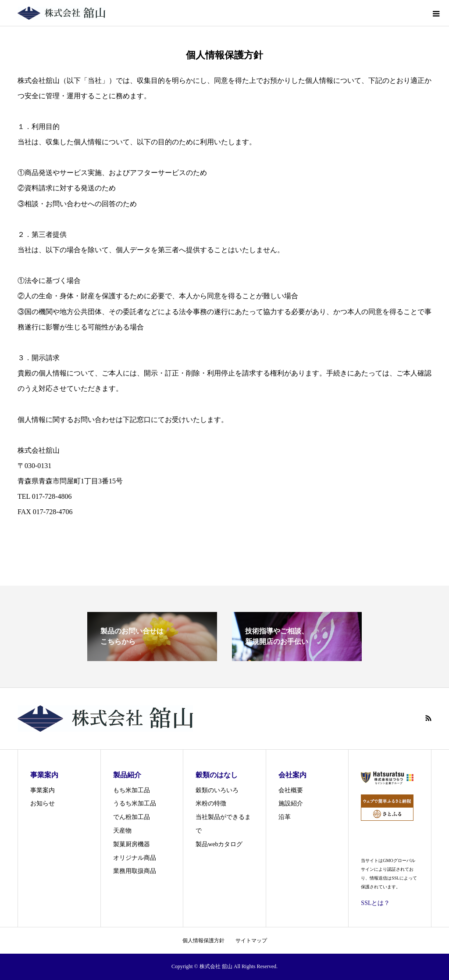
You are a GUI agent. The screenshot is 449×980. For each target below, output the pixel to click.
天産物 (122, 831)
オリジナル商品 (135, 858)
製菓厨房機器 (132, 844)
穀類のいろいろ (217, 790)
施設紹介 (291, 803)
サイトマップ (251, 941)
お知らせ (43, 803)
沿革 (285, 817)
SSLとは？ (375, 903)
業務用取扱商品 (135, 871)
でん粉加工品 (132, 817)
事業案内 (43, 790)
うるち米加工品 (135, 803)
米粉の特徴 (211, 803)
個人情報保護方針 (203, 941)
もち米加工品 (132, 790)
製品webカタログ (219, 844)
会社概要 (291, 790)
